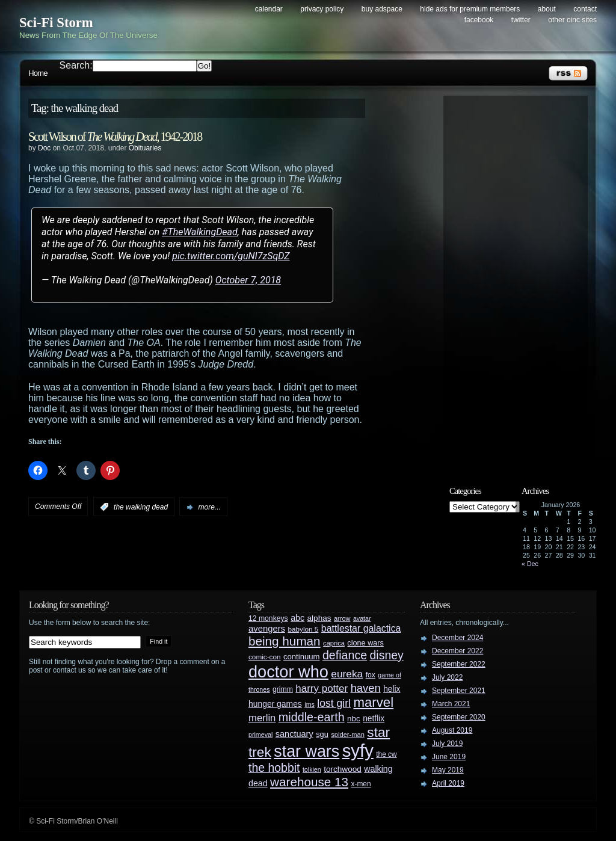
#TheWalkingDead (200, 232)
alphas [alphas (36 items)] (319, 618)
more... (209, 507)
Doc (44, 148)
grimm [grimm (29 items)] (283, 689)
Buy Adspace (382, 9)
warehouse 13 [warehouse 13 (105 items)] (309, 782)
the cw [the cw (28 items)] (386, 754)
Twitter (521, 20)
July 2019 (447, 744)
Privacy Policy (322, 9)
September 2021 (459, 691)
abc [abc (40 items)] (297, 618)
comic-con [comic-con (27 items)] (264, 657)
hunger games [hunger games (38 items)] (275, 704)
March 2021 (451, 704)
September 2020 (459, 717)
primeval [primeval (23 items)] (260, 735)
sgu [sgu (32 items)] (322, 734)
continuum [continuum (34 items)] (302, 657)
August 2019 (452, 730)
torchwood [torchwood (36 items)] (343, 769)
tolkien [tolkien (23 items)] (312, 769)
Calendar (269, 9)
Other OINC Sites (572, 20)
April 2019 (448, 783)
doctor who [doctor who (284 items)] (288, 672)
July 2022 (447, 677)
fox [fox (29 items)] (371, 675)
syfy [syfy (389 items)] (358, 750)
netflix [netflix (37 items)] (374, 719)
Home (38, 73)
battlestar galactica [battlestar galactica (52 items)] (361, 628)
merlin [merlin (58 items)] (262, 718)
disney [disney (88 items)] (387, 655)
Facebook (479, 20)
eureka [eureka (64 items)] (347, 674)
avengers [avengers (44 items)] (267, 629)
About (547, 9)
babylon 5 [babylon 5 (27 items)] (303, 629)
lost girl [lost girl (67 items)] (334, 703)
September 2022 (459, 664)
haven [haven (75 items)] (366, 688)
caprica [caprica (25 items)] (334, 643)
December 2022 (457, 651)
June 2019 (449, 757)
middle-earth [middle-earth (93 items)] (312, 717)
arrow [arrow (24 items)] (342, 618)
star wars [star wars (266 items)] (306, 751)
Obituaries (145, 148)
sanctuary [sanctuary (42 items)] (294, 734)
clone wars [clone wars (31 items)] (365, 643)
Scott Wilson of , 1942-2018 (115, 137)
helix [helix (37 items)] (392, 689)
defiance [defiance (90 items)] (345, 655)
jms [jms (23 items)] (310, 704)
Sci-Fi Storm (56, 23)
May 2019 (448, 770)
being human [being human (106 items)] (285, 641)
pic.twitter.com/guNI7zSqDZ (231, 256)
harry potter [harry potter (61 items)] (322, 689)
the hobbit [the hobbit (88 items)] (274, 768)
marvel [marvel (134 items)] (373, 702)
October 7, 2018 (248, 280)
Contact (585, 9)
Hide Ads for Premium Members (470, 9)
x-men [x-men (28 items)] (361, 784)
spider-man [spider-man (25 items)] (348, 735)
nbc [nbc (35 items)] (354, 719)
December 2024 (457, 638)
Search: (76, 65)
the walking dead (141, 507)
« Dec (530, 564)
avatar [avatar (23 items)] (362, 618)
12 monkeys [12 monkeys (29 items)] (268, 618)
